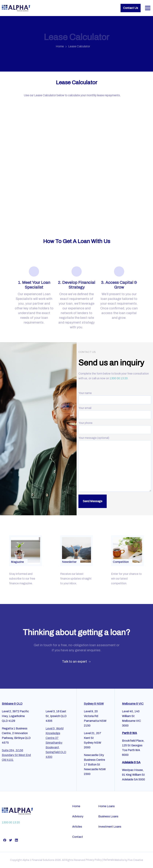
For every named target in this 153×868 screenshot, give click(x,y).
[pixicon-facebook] (5, 840)
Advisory (78, 816)
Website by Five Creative (129, 860)
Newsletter (69, 562)
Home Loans (106, 806)
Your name (115, 396)
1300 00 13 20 (119, 378)
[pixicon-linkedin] (16, 840)
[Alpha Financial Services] (17, 811)
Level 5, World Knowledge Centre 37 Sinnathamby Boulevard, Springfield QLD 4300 (56, 743)
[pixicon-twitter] (11, 840)
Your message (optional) (115, 464)
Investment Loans (110, 827)
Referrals (109, 860)
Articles (77, 827)
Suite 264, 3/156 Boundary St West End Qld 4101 (16, 755)
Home (60, 46)
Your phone (115, 426)
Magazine (17, 562)
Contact (78, 837)
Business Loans (108, 816)
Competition (121, 562)
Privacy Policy (94, 860)
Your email (115, 411)
